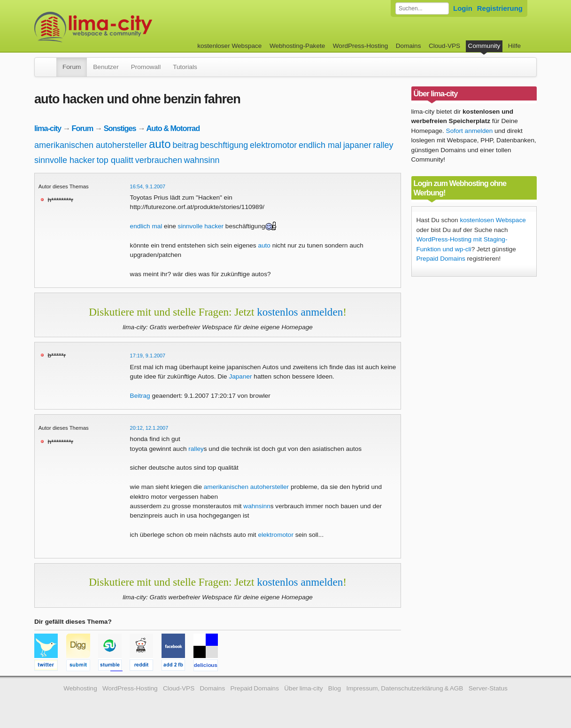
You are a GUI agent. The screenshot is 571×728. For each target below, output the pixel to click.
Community (484, 46)
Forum (72, 67)
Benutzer (106, 67)
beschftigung (224, 145)
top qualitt (115, 160)
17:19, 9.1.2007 (148, 356)
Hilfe (514, 46)
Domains (409, 46)
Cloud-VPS (444, 46)
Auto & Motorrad (173, 128)
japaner (357, 145)
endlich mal (320, 145)
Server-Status (488, 688)
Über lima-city (303, 688)
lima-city (48, 128)
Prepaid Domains (441, 259)
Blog (335, 688)
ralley (383, 145)
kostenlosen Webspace (493, 220)
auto (160, 144)
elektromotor (273, 145)
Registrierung (500, 8)
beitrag (185, 145)
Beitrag (140, 396)
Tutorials (185, 67)
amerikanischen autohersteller (91, 145)
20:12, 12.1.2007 (149, 428)
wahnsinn (202, 160)
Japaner (240, 376)
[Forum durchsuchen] (422, 8)
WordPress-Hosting (361, 46)
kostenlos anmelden (300, 312)
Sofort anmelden (470, 131)
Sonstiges (120, 128)
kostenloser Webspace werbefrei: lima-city (128, 27)
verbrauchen (159, 160)
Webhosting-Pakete (297, 46)
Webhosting (80, 688)
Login (463, 8)
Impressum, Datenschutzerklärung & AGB (405, 688)
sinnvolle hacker (65, 160)
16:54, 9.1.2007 (148, 186)
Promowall (146, 67)
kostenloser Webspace (229, 46)
